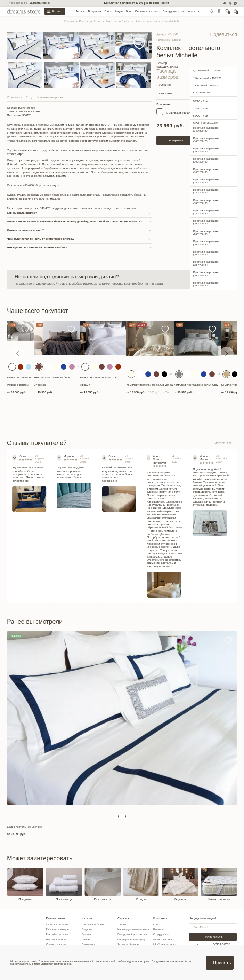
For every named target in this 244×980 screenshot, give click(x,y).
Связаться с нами (212, 280)
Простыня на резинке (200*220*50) (206, 274)
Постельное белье (90, 21)
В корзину (176, 130)
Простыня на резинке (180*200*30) (206, 191)
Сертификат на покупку (138, 941)
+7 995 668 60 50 (17, 3)
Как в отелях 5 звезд (118, 21)
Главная (69, 21)
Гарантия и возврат (60, 931)
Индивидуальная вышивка (140, 931)
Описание (15, 97)
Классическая (201, 82)
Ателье (80, 11)
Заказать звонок (40, 3)
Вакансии (168, 931)
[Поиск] (212, 12)
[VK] (224, 3)
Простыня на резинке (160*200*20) (206, 140)
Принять (222, 962)
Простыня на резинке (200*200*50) (206, 243)
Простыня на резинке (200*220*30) (206, 253)
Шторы (91, 941)
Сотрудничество (173, 11)
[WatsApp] (235, 3)
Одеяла (91, 936)
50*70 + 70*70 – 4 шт (205, 113)
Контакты (193, 11)
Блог (129, 11)
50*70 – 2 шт (201, 91)
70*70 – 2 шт (201, 98)
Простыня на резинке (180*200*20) (206, 171)
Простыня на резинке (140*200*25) (206, 129)
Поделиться (230, 33)
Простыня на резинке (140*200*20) (206, 119)
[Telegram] (230, 3)
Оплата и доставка (147, 11)
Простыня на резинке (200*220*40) (206, 264)
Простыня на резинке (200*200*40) (206, 233)
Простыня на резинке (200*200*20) (206, 212)
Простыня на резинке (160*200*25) (206, 150)
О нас (108, 11)
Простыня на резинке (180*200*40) (206, 202)
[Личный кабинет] (219, 12)
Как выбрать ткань (60, 936)
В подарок (95, 11)
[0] (227, 12)
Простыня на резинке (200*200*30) (206, 222)
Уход (30, 97)
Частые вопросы (50, 97)
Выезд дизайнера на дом (139, 936)
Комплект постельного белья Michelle (157, 21)
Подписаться (219, 938)
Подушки (92, 931)
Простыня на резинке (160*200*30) (206, 160)
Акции (119, 11)
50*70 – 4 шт (201, 106)
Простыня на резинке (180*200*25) (206, 181)
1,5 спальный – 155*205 (207, 64)
